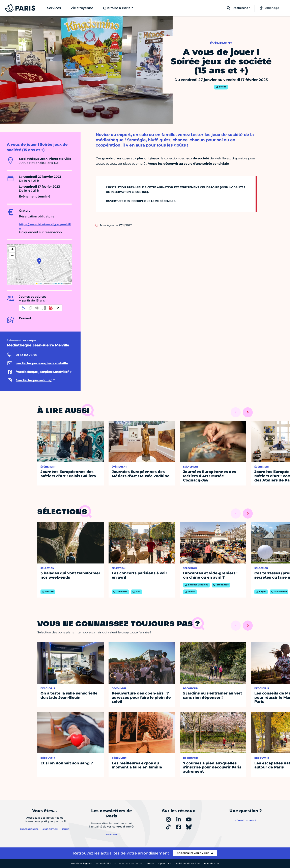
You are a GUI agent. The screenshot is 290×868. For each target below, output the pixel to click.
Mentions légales (81, 863)
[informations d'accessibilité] (41, 308)
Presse (151, 863)
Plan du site (212, 863)
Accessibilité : (119, 863)
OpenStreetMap (57, 283)
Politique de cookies (188, 863)
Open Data (165, 863)
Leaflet (39, 283)
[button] (39, 261)
